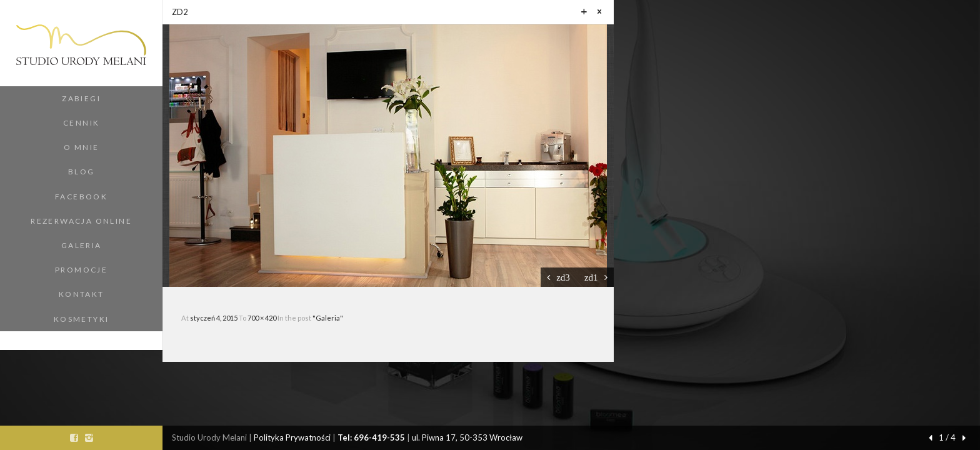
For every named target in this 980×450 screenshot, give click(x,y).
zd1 (591, 277)
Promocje (81, 270)
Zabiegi (81, 98)
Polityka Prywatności (292, 437)
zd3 (563, 277)
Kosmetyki (82, 319)
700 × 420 (262, 318)
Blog (82, 172)
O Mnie (81, 147)
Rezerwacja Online (81, 221)
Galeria (82, 245)
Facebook (81, 197)
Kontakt (82, 294)
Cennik (81, 123)
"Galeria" (328, 318)
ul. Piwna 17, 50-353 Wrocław (467, 437)
